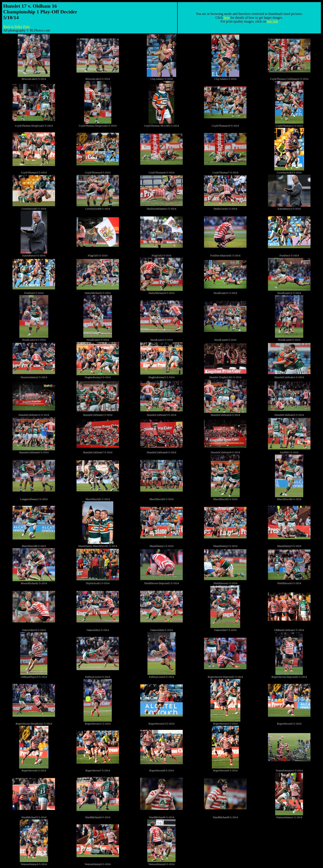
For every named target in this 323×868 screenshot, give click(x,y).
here (227, 18)
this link (272, 21)
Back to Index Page (16, 26)
